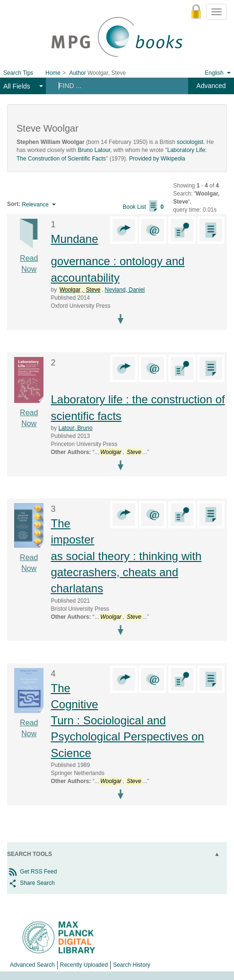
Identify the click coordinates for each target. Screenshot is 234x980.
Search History (132, 965)
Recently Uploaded (84, 965)
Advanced (211, 86)
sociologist (190, 142)
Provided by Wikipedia (157, 159)
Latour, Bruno (76, 428)
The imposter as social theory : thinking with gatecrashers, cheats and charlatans (126, 556)
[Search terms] (114, 86)
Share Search (31, 883)
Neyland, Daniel (125, 290)
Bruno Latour (94, 150)
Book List (143, 207)
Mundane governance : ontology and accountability (117, 258)
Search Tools (30, 854)
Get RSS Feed (32, 872)
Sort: (14, 204)
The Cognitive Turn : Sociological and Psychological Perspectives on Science (127, 721)
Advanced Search (32, 965)
